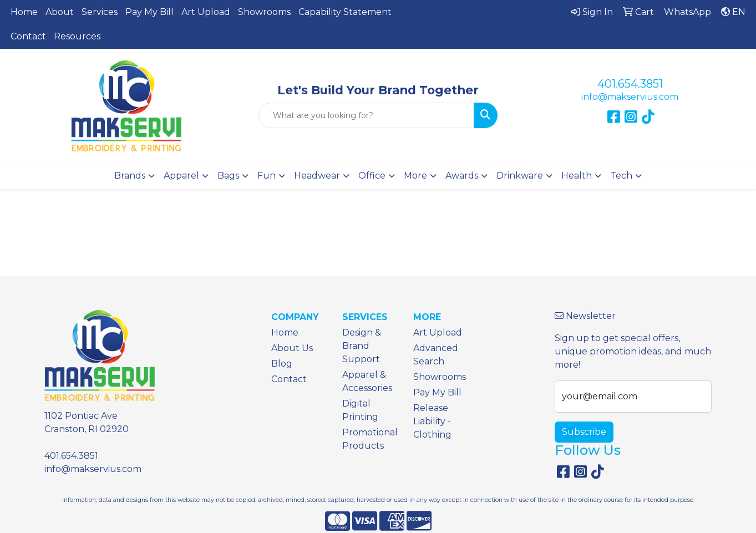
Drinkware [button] (520, 176)
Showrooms (264, 12)
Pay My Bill (149, 12)
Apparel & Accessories (367, 381)
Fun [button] (267, 176)
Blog (282, 364)
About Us (292, 348)
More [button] (415, 176)
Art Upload (206, 12)
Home (24, 12)
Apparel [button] (181, 176)
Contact (28, 36)
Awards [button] (462, 176)
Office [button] (372, 176)
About (60, 12)
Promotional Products (370, 439)
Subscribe (584, 432)
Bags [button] (228, 176)
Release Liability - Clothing (432, 421)
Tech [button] (621, 176)
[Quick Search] (366, 115)
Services (100, 12)
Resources (77, 36)
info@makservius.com (630, 97)
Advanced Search (436, 355)
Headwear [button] (317, 176)
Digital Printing (360, 410)
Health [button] (577, 176)
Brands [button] (130, 176)
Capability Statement (345, 12)
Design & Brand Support (362, 346)
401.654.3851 (630, 84)
